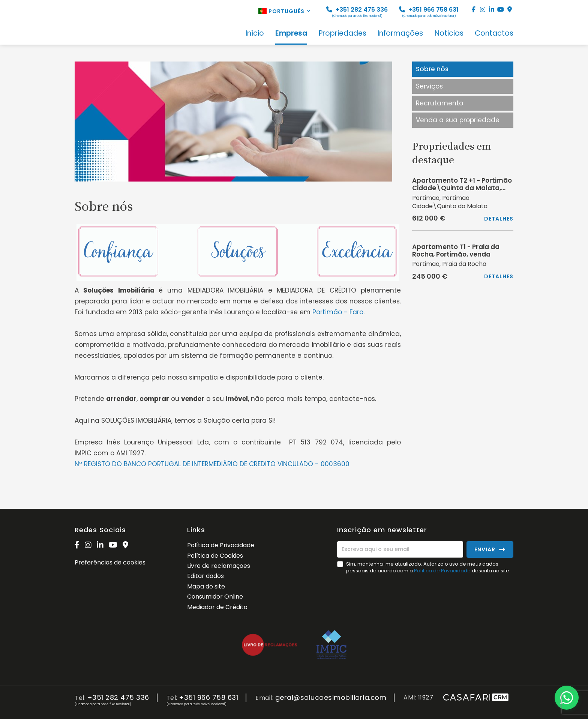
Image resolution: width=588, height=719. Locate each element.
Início (255, 34)
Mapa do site (206, 586)
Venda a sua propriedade (458, 120)
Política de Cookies (215, 556)
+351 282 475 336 (357, 12)
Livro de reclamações (219, 566)
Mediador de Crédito (217, 607)
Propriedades (343, 34)
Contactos (494, 34)
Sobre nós (432, 69)
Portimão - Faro (338, 312)
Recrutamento (439, 103)
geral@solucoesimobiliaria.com (331, 698)
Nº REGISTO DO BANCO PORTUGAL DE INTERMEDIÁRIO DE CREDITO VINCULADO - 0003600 (212, 464)
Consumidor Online (215, 597)
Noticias (449, 34)
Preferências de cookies (110, 562)
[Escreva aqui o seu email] (400, 549)
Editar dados (205, 576)
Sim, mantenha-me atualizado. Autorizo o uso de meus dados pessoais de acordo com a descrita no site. (428, 567)
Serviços (429, 86)
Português (285, 11)
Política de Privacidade (221, 545)
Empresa (291, 34)
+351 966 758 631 (429, 12)
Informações (400, 34)
